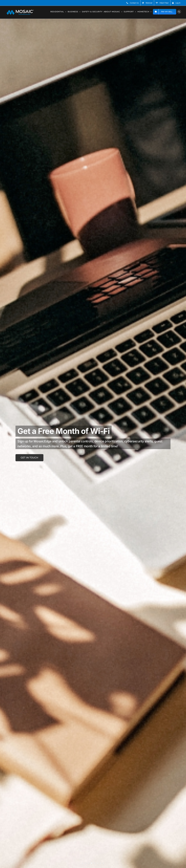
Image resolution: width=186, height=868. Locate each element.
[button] (179, 12)
